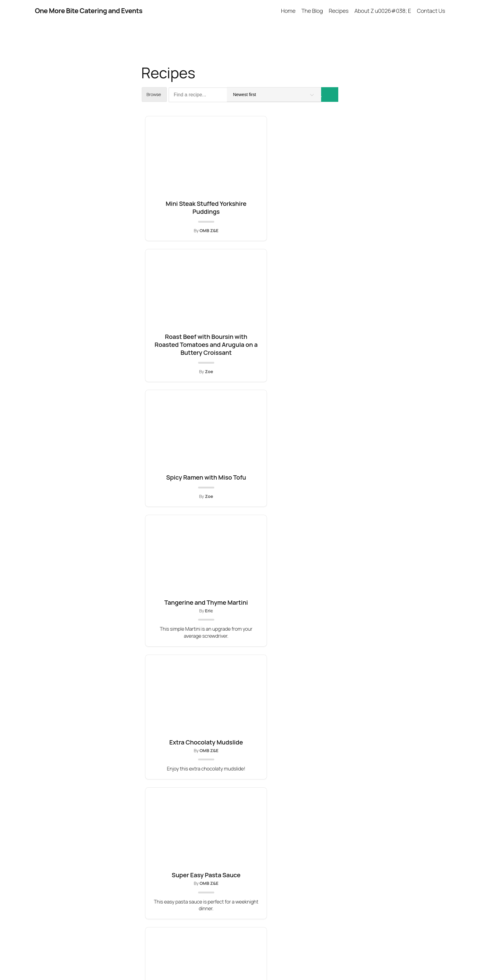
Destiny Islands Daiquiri (306, 698)
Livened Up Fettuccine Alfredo (174, 702)
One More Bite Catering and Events (89, 11)
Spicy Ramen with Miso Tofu (306, 208)
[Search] (330, 95)
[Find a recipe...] (245, 95)
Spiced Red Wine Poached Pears (240, 543)
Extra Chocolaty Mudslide (240, 383)
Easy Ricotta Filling (174, 539)
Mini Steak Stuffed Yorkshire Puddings (174, 216)
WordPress (435, 961)
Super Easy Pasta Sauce (306, 379)
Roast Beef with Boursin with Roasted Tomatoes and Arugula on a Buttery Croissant (240, 228)
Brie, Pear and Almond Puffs (240, 698)
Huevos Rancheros (306, 539)
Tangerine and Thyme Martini (174, 379)
